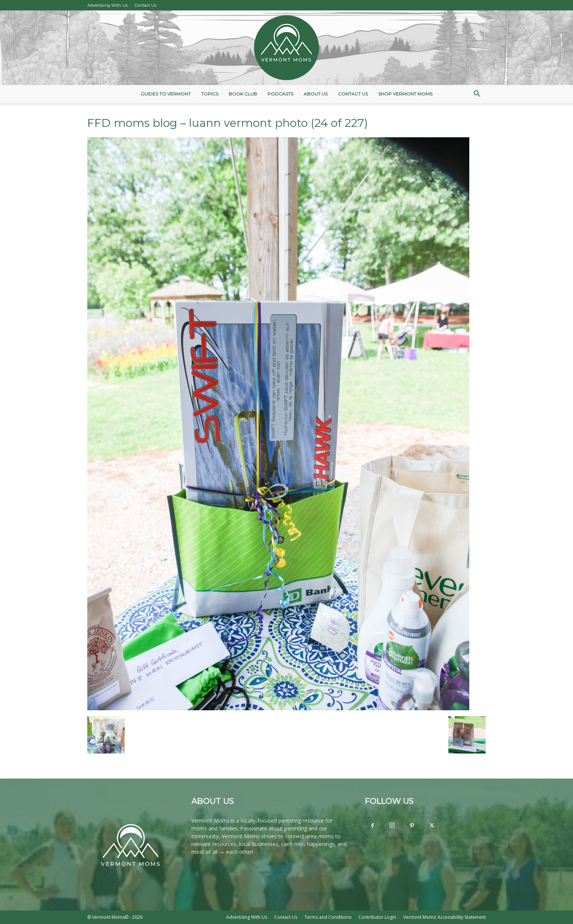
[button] (477, 95)
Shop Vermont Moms (405, 94)
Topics (210, 94)
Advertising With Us (107, 5)
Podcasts (280, 94)
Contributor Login (377, 917)
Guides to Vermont (166, 94)
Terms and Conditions (328, 917)
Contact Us (145, 5)
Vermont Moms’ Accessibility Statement (444, 917)
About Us (316, 94)
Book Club (243, 94)
